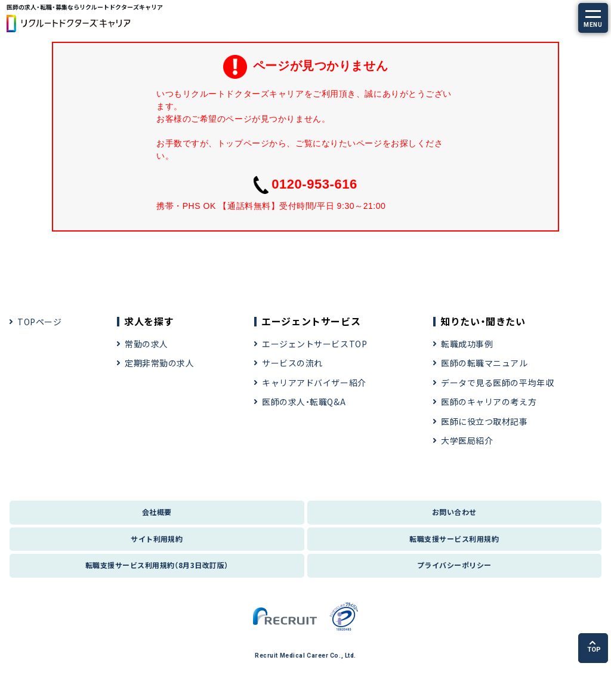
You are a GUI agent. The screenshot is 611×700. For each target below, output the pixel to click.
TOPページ (39, 322)
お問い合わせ (454, 512)
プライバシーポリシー (454, 565)
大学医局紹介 (467, 440)
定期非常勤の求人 (159, 363)
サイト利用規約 (157, 539)
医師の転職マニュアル (485, 363)
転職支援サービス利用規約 (454, 539)
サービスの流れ (292, 363)
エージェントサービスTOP (314, 344)
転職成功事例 (467, 344)
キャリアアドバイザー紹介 (314, 383)
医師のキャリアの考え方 (489, 402)
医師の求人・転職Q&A (304, 402)
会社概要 (157, 512)
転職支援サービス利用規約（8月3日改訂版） (157, 565)
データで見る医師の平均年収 (497, 383)
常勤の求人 (146, 344)
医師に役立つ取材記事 (485, 421)
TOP (594, 647)
